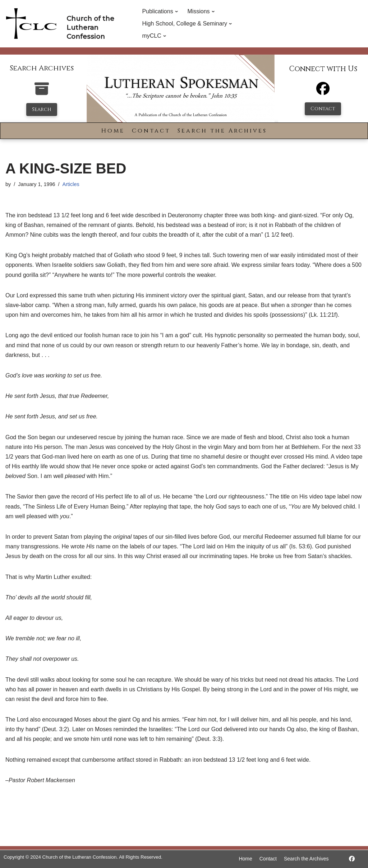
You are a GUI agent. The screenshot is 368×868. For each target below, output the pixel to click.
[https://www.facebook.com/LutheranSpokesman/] (352, 859)
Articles (71, 184)
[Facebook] (323, 92)
